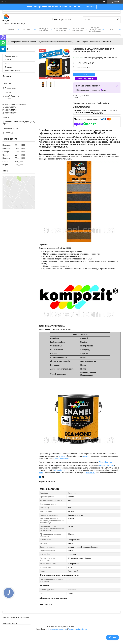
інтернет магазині (106, 465)
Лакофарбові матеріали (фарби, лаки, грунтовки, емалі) (33, 42)
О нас (7, 63)
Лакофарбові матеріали (61, 30)
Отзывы (8, 67)
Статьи (8, 60)
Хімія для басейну (44, 30)
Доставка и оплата (13, 71)
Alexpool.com (59, 470)
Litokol (27, 30)
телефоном (90, 473)
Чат (113, 637)
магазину (87, 456)
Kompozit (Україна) (65, 42)
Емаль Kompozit (82, 42)
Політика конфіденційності (78, 629)
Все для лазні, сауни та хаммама (95, 30)
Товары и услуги (12, 56)
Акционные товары (10, 623)
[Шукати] (118, 20)
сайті (41, 473)
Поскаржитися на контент (58, 629)
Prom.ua (74, 627)
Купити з (86, 79)
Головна (10, 30)
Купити (84, 75)
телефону (62, 456)
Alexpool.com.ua (106, 462)
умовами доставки (62, 459)
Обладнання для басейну (78, 30)
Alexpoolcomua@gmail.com (15, 104)
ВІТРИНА (90, 7)
